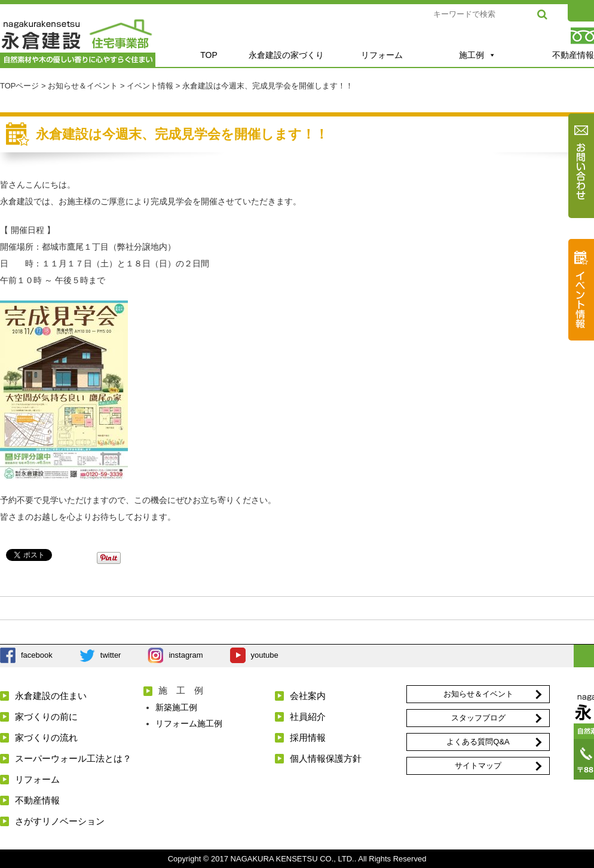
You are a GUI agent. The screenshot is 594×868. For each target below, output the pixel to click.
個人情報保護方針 (326, 758)
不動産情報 (37, 800)
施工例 (477, 55)
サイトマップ (478, 766)
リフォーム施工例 (189, 723)
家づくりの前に (46, 717)
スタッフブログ (478, 718)
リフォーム (382, 55)
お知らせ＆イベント (478, 694)
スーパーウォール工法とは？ (73, 758)
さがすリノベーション (60, 821)
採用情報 (308, 737)
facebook (37, 655)
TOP (209, 55)
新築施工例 (176, 707)
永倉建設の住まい (51, 696)
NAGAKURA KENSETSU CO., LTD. (293, 859)
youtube (265, 655)
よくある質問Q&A (478, 742)
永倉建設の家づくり (286, 55)
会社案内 (308, 696)
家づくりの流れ (46, 737)
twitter (111, 655)
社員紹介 (308, 717)
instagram (186, 655)
